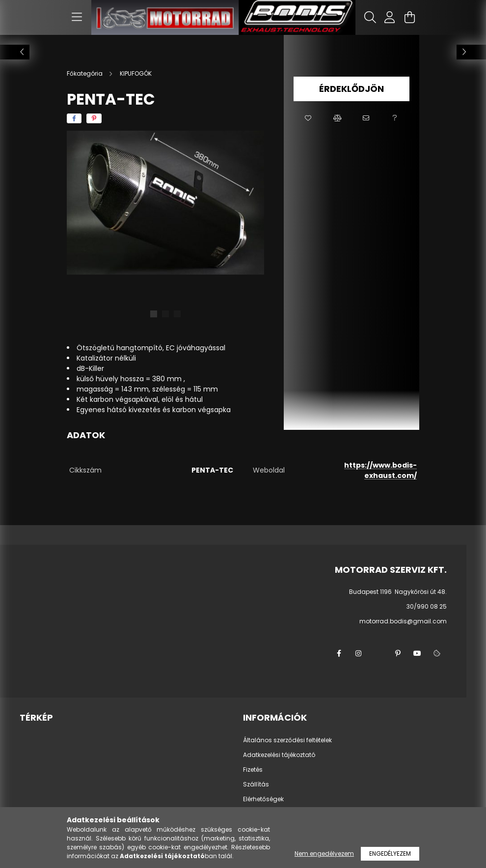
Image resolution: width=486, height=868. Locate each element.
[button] (308, 118)
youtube (417, 653)
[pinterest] (94, 118)
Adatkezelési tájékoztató (279, 755)
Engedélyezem (390, 854)
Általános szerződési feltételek (287, 740)
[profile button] (390, 17)
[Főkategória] (85, 73)
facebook (339, 653)
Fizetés (253, 770)
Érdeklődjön (351, 89)
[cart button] (409, 17)
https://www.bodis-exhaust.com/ (380, 470)
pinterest (398, 653)
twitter (378, 653)
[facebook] (74, 118)
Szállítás (256, 784)
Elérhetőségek (263, 799)
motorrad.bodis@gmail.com (403, 621)
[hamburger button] (77, 17)
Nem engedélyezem (324, 854)
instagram (358, 653)
